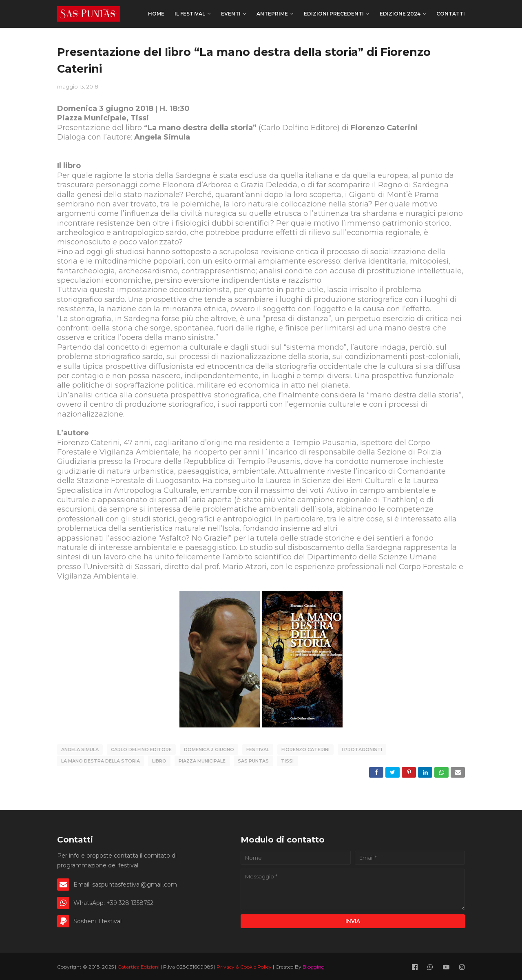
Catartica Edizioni (139, 965)
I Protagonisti (362, 749)
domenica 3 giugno (209, 749)
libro (159, 760)
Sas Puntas (253, 760)
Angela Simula (80, 749)
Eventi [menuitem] (231, 14)
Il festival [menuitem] (190, 14)
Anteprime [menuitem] (272, 14)
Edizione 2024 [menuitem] (400, 14)
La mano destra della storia (101, 760)
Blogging (314, 965)
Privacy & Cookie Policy (245, 965)
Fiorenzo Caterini (305, 749)
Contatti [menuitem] (451, 14)
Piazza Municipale (202, 760)
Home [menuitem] (156, 14)
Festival (258, 749)
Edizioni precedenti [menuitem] (334, 14)
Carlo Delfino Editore (141, 749)
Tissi (287, 760)
